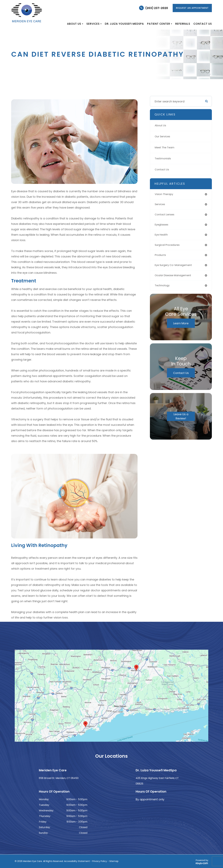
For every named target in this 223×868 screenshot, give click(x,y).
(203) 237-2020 (157, 8)
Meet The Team (165, 147)
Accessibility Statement (77, 861)
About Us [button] (75, 24)
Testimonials (164, 159)
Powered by (202, 862)
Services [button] (94, 24)
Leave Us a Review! (181, 421)
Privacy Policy (100, 861)
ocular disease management (175, 279)
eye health (162, 237)
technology (163, 289)
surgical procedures (169, 247)
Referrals (183, 24)
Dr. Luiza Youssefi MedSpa (124, 24)
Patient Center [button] (160, 24)
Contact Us (203, 24)
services (161, 205)
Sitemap (114, 861)
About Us (161, 125)
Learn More (181, 327)
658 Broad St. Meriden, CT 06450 (59, 778)
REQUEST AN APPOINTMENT (192, 8)
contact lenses (165, 216)
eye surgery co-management (175, 268)
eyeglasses (162, 226)
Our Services (163, 136)
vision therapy (165, 195)
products (161, 258)
